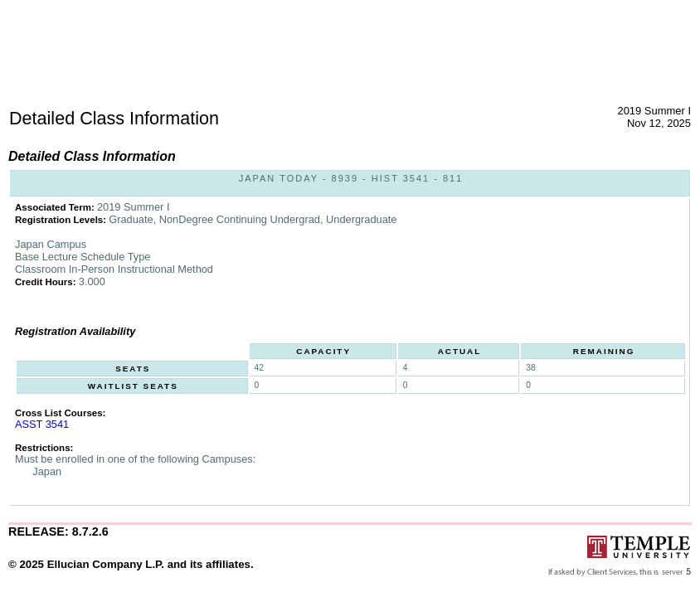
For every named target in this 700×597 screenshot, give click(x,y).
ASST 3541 (42, 424)
